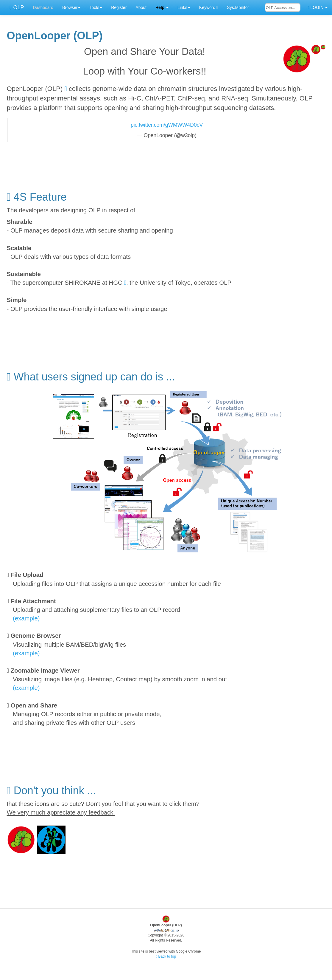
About (141, 7)
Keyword (209, 7)
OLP (14, 7)
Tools (96, 7)
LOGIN (318, 7)
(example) (26, 618)
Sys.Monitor (238, 7)
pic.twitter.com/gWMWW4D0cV (167, 125)
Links (184, 7)
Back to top (166, 956)
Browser (71, 7)
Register (119, 7)
